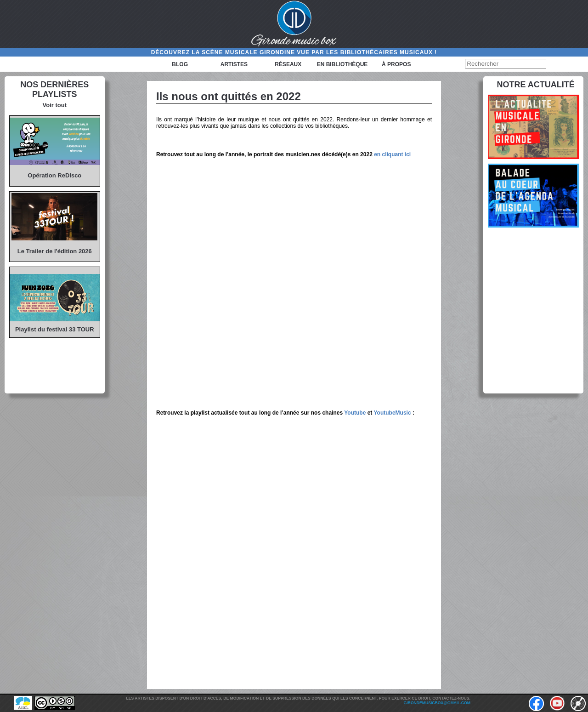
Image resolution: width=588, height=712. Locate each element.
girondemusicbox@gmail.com (437, 703)
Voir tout (55, 105)
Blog (180, 64)
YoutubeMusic (392, 413)
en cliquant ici (392, 154)
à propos (396, 64)
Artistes (234, 64)
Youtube (355, 413)
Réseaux (288, 64)
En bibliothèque (342, 64)
